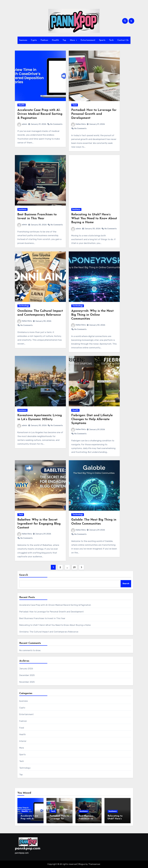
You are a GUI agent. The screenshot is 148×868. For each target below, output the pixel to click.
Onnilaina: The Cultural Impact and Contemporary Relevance (49, 632)
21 (74, 567)
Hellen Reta (79, 124)
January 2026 (26, 669)
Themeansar (94, 864)
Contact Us (123, 40)
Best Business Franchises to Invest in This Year (42, 618)
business (23, 40)
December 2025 (27, 675)
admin (22, 124)
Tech (111, 40)
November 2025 (27, 682)
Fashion (44, 40)
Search (24, 575)
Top (64, 40)
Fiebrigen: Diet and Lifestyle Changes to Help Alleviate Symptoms (92, 419)
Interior (23, 741)
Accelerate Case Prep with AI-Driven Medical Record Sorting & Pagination (40, 114)
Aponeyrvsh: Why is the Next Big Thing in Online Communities (92, 315)
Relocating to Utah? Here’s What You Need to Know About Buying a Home (94, 219)
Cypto (34, 40)
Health (55, 40)
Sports (102, 40)
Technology (24, 306)
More (73, 40)
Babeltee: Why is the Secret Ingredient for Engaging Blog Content (39, 524)
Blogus (82, 864)
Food (22, 728)
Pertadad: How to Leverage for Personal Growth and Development (94, 114)
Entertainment (88, 40)
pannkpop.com (28, 849)
